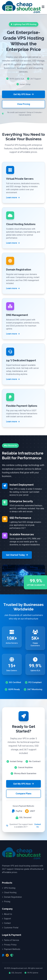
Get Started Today (17, 555)
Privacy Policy (9, 945)
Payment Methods (11, 949)
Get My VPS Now (23, 94)
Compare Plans (23, 794)
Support (6, 919)
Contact (6, 923)
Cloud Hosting (9, 892)
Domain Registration (12, 897)
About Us (7, 914)
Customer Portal (10, 928)
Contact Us (38, 826)
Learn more (13, 198)
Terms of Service (11, 940)
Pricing (6, 902)
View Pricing (24, 104)
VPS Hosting (9, 888)
